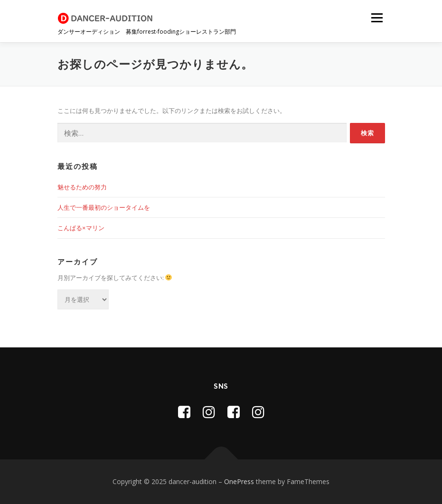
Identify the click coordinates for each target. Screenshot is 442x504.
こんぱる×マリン (81, 228)
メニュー (377, 18)
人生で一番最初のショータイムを (104, 207)
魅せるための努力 (82, 187)
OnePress (239, 481)
